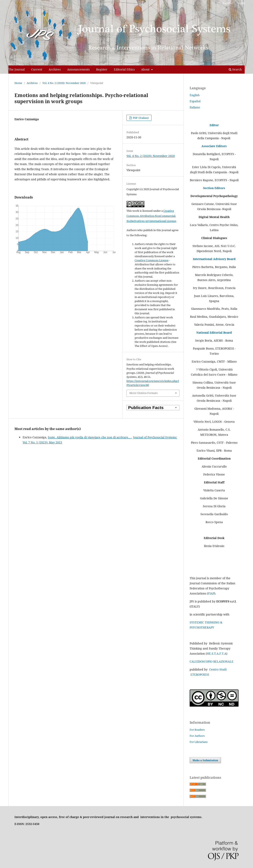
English (195, 95)
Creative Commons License (152, 260)
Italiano (195, 107)
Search (235, 69)
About (146, 69)
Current (37, 69)
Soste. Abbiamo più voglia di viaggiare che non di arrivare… (90, 437)
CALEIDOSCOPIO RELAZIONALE (212, 661)
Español (195, 101)
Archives (55, 69)
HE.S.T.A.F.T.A (217, 653)
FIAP (211, 593)
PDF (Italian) (140, 118)
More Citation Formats (144, 393)
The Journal (16, 69)
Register (102, 69)
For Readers (197, 730)
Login (241, 3)
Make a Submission (205, 760)
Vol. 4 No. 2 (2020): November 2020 (64, 83)
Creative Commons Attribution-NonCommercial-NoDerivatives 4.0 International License (151, 216)
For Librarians (199, 742)
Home (18, 83)
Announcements (78, 69)
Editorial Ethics (124, 69)
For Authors (197, 736)
